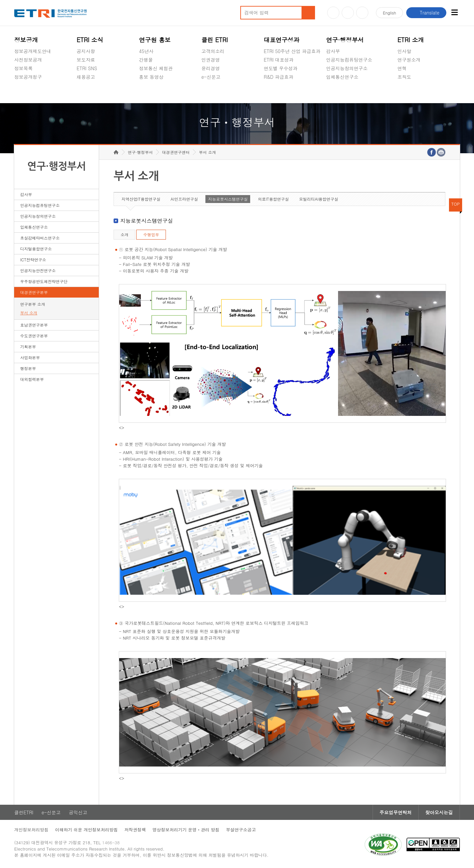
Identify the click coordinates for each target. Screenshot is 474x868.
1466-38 (111, 842)
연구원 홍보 (155, 40)
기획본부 (28, 347)
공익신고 (211, 92)
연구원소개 (409, 60)
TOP (456, 204)
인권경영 (211, 60)
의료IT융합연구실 (273, 199)
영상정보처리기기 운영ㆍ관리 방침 (186, 830)
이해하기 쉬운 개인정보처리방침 (86, 830)
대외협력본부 (32, 379)
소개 (124, 234)
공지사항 (86, 51)
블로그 (348, 13)
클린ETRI (24, 812)
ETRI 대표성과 (279, 60)
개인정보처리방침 (31, 830)
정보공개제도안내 (33, 51)
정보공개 (26, 40)
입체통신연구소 (342, 77)
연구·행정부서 (345, 40)
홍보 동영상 (151, 77)
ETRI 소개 (411, 40)
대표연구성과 (281, 40)
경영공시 (23, 92)
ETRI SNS (87, 68)
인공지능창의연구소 (347, 68)
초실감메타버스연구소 (349, 92)
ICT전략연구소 (33, 260)
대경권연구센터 (176, 152)
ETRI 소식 (90, 40)
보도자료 (86, 60)
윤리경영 (211, 68)
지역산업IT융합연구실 (141, 199)
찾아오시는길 (439, 812)
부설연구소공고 (241, 830)
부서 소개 (29, 313)
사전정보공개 (28, 60)
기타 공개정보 (412, 92)
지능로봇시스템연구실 (228, 199)
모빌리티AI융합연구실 (318, 199)
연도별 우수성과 (281, 68)
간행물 (146, 60)
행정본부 (28, 368)
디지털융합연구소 (36, 249)
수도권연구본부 (34, 336)
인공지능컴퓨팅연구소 (349, 60)
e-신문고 (211, 77)
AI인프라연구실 (184, 199)
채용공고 (86, 77)
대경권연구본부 (34, 292)
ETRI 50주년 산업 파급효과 (292, 51)
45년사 (146, 51)
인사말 (404, 51)
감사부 (333, 51)
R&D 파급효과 (278, 77)
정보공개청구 (28, 77)
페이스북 (362, 13)
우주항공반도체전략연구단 (44, 281)
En (389, 13)
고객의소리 (213, 51)
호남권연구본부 (34, 325)
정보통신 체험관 (156, 68)
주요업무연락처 (396, 812)
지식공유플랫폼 (280, 92)
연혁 (402, 68)
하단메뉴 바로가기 (0, 0)
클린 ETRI (215, 40)
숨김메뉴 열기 (17, 85)
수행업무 (151, 234)
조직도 (404, 77)
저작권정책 (135, 830)
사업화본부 (30, 357)
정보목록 (23, 68)
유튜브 (333, 13)
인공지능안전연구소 (38, 270)
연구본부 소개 (33, 304)
